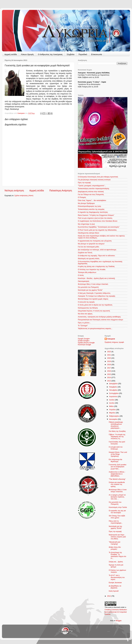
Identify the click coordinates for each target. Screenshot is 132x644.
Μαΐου (112, 406)
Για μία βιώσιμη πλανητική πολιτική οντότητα (94, 180)
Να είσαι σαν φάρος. (85, 314)
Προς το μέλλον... (84, 323)
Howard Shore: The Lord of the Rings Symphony (118, 454)
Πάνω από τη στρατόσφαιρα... (116, 522)
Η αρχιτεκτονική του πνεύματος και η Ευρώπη (95, 241)
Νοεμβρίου (113, 387)
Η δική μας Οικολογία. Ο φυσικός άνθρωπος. (94, 293)
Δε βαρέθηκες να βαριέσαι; (115, 587)
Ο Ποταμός (82, 197)
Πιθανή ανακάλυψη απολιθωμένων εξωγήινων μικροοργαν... (116, 425)
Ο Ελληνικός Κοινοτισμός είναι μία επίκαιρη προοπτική (98, 177)
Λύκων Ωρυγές (27, 54)
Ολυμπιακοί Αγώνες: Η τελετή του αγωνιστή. (94, 311)
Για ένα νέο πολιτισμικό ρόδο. (89, 247)
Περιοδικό (83, 54)
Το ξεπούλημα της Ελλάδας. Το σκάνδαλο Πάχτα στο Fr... (117, 555)
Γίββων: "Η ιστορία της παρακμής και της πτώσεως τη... (117, 437)
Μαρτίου (112, 413)
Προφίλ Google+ (84, 339)
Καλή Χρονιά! (114, 591)
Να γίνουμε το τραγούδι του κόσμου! (91, 244)
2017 (109, 368)
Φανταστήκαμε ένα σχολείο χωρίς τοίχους (93, 299)
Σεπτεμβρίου (114, 393)
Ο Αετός (81, 275)
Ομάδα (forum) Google (86, 343)
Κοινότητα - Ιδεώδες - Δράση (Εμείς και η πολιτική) (96, 278)
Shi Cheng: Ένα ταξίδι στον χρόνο (117, 517)
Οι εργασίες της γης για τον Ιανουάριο (117, 512)
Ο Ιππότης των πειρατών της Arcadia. (92, 270)
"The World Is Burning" (117, 479)
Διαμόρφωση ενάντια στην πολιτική (91, 192)
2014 (109, 378)
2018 (109, 365)
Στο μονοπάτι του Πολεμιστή (88, 287)
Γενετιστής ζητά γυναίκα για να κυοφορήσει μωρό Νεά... (117, 467)
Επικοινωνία (97, 54)
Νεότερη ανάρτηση (14, 191)
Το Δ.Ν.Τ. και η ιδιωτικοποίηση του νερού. (117, 577)
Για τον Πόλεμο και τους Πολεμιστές (91, 195)
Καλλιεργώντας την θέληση (88, 308)
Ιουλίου (112, 400)
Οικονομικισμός (84, 281)
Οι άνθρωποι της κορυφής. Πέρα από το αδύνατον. (97, 256)
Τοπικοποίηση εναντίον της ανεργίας (91, 209)
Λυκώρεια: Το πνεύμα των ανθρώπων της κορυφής (97, 296)
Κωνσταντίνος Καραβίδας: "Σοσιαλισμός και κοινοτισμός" (99, 227)
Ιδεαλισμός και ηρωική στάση (89, 259)
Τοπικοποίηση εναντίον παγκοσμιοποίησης (94, 189)
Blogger (119, 621)
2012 (109, 596)
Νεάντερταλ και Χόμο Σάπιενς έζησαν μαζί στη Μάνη (117, 537)
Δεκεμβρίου (114, 384)
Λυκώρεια (21, 113)
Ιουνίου (112, 403)
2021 (109, 355)
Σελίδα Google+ (84, 341)
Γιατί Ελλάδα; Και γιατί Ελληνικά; (117, 443)
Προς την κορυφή (84, 183)
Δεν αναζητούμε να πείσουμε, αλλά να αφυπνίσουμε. (97, 250)
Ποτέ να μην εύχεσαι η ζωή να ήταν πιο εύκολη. (95, 218)
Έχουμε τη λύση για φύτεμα (116, 566)
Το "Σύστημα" (83, 326)
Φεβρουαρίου (114, 416)
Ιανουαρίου (114, 419)
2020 (109, 358)
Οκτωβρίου (113, 390)
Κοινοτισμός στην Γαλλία (118, 507)
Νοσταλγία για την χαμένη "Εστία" (90, 290)
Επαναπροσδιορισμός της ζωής (89, 206)
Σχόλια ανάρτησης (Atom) (24, 196)
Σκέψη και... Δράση (116, 562)
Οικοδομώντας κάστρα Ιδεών (89, 233)
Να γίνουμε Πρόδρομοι (86, 203)
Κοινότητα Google (84, 345)
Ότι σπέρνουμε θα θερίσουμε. (115, 461)
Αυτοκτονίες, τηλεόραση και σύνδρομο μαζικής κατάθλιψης (99, 317)
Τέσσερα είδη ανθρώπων (87, 272)
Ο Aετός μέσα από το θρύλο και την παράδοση (95, 305)
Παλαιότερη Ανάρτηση (61, 191)
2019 (109, 361)
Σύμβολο (70, 54)
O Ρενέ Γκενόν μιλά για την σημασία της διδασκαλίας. (97, 230)
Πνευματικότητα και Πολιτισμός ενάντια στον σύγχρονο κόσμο (100, 320)
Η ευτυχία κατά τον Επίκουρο (116, 448)
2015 (109, 374)
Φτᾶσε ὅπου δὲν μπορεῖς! (115, 548)
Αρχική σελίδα (11, 54)
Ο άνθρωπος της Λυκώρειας (50, 54)
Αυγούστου (113, 397)
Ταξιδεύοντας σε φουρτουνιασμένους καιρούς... (95, 329)
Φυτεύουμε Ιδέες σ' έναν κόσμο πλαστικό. (93, 284)
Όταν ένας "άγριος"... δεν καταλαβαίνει (92, 200)
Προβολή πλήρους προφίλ (114, 342)
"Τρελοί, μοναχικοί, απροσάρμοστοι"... (92, 186)
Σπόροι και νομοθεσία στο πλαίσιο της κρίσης (117, 484)
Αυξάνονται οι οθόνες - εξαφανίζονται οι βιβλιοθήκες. (117, 474)
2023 (109, 352)
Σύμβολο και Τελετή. (85, 253)
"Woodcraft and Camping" (114, 543)
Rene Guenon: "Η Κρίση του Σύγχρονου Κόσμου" (96, 215)
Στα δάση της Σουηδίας (117, 431)
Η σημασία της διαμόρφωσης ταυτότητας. (93, 212)
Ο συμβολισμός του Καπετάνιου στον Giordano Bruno (98, 221)
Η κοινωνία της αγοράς (86, 302)
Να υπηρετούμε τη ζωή (86, 224)
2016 (109, 371)
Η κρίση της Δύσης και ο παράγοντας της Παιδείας (96, 266)
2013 (109, 381)
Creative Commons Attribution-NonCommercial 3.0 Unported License (116, 612)
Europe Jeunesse (115, 583)
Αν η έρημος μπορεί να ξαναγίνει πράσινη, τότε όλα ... (117, 497)
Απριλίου (113, 410)
